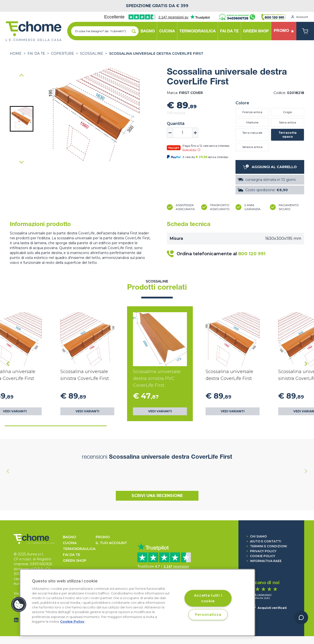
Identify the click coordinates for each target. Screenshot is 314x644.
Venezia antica (252, 147)
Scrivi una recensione (157, 496)
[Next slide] (22, 162)
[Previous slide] (22, 76)
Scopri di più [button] (191, 150)
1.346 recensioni (261, 595)
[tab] (56, 426)
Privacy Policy (261, 551)
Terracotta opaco (288, 135)
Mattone (252, 122)
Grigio (288, 112)
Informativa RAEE (264, 561)
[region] (137, 603)
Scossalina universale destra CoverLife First (156, 54)
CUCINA (70, 543)
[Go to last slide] (8, 364)
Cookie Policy (261, 556)
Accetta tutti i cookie (208, 598)
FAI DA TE (36, 54)
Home (16, 54)
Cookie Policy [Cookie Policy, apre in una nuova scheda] (72, 622)
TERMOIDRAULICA (79, 549)
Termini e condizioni (267, 546)
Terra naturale (252, 133)
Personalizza (208, 614)
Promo (103, 537)
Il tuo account (111, 543)
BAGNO (69, 537)
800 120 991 (252, 254)
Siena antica (288, 122)
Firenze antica (252, 112)
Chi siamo (257, 536)
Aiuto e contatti (264, 541)
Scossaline (92, 54)
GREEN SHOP (75, 561)
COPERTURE (63, 54)
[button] (22, 119)
